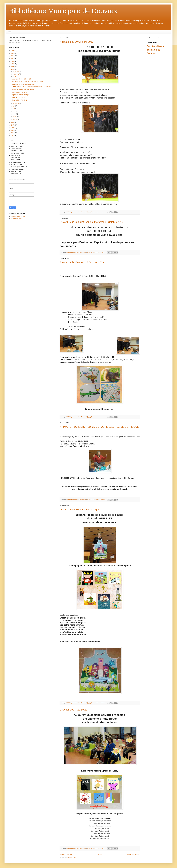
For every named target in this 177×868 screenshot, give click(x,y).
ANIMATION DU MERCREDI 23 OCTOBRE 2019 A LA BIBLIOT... (32, 87)
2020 (13, 67)
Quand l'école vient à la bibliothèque (80, 510)
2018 (13, 122)
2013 (13, 136)
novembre (16, 74)
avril (14, 111)
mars (14, 114)
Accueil (10, 32)
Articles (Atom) (73, 858)
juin (14, 106)
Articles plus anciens (133, 855)
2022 (13, 61)
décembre (16, 71)
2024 (13, 56)
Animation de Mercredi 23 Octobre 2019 (82, 262)
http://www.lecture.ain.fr (18, 216)
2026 (13, 51)
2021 (13, 64)
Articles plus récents (66, 855)
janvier (15, 119)
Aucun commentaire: (99, 212)
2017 (13, 125)
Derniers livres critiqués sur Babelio (155, 50)
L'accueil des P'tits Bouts (73, 710)
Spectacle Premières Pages (21, 95)
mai (14, 109)
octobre (15, 77)
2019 (13, 69)
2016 (13, 128)
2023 (13, 59)
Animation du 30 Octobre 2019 (77, 42)
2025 (13, 53)
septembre (16, 103)
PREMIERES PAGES (19, 97)
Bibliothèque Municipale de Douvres (63, 11)
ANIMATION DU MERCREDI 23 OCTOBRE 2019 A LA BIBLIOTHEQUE (99, 427)
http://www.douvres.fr (17, 219)
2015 (13, 130)
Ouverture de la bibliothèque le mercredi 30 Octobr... (28, 82)
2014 (13, 133)
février (15, 117)
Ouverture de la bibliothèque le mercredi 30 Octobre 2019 (91, 222)
